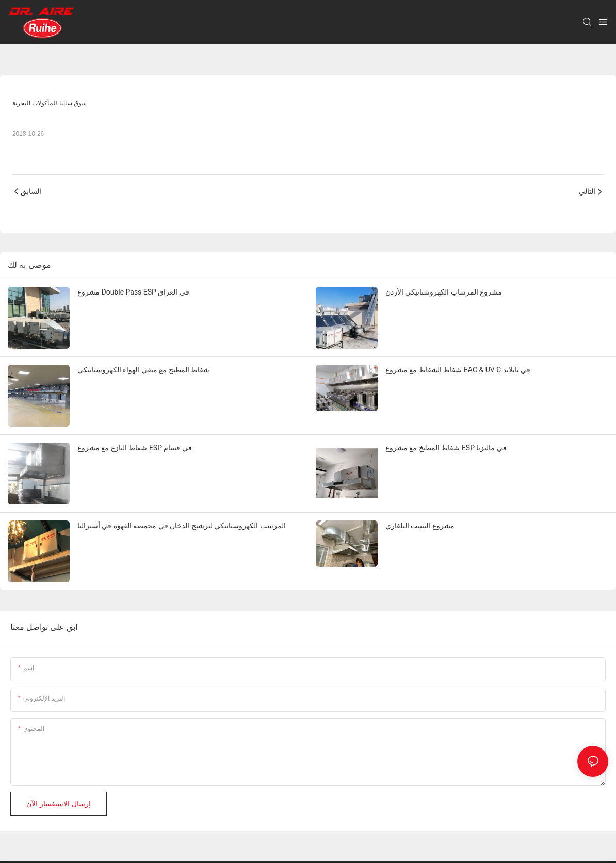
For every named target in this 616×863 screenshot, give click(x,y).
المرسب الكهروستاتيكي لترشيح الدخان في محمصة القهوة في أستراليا (182, 526)
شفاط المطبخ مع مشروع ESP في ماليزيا (446, 448)
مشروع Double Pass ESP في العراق (133, 292)
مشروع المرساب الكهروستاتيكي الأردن (444, 292)
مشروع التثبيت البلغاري (420, 526)
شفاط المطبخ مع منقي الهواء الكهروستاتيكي (143, 370)
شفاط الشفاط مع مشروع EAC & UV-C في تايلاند (458, 370)
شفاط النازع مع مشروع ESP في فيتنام (135, 448)
